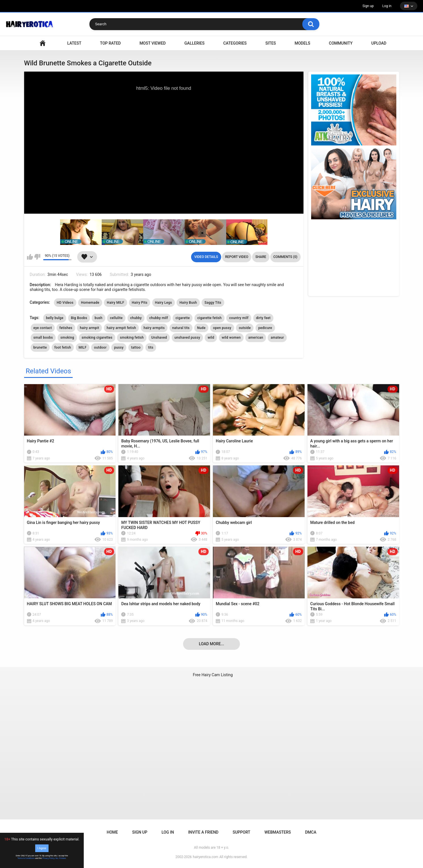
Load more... (212, 644)
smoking (67, 338)
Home (112, 832)
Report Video (237, 257)
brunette (40, 347)
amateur (277, 338)
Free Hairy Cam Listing (213, 675)
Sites (271, 43)
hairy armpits (154, 328)
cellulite (116, 318)
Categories (235, 43)
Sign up (368, 6)
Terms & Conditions (26, 858)
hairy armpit (89, 328)
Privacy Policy (48, 858)
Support (241, 832)
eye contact (43, 328)
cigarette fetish (210, 318)
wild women (231, 338)
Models (302, 43)
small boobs (43, 338)
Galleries (195, 43)
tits (151, 347)
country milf (239, 318)
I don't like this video (37, 257)
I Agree (42, 848)
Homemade (90, 303)
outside (245, 328)
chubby (136, 318)
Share (261, 257)
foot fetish (63, 347)
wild (211, 338)
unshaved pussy (187, 338)
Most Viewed (152, 43)
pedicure (265, 328)
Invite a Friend (203, 832)
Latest (74, 43)
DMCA (311, 832)
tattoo (136, 347)
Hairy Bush (188, 303)
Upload (379, 43)
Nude (201, 328)
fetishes (66, 328)
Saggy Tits (213, 303)
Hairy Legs (164, 303)
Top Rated (110, 43)
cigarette (183, 318)
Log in (387, 6)
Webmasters (278, 832)
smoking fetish (132, 338)
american (256, 338)
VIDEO (43, 43)
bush (98, 318)
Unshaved (159, 338)
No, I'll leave (61, 858)
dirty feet (263, 318)
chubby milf (159, 318)
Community (341, 43)
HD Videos (65, 303)
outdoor (100, 347)
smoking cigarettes (97, 338)
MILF (83, 347)
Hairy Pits (140, 303)
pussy (119, 347)
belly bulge (55, 318)
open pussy (222, 328)
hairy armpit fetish (121, 328)
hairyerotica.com (205, 857)
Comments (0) (285, 257)
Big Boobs (79, 318)
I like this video (30, 257)
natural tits (181, 328)
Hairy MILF (115, 303)
